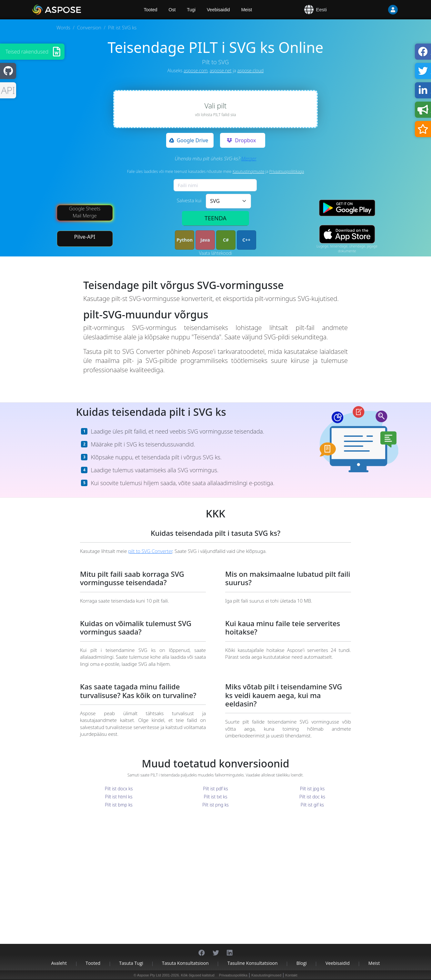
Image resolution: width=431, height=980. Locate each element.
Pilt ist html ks (119, 797)
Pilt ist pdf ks (215, 789)
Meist (247, 10)
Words (63, 27)
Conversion (89, 27)
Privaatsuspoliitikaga (287, 171)
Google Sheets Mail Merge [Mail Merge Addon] (85, 212)
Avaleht (59, 963)
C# (226, 240)
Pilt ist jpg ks (312, 789)
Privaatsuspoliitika (233, 975)
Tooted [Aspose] (151, 10)
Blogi (302, 963)
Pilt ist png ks (215, 805)
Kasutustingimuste (249, 171)
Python (185, 240)
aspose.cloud (250, 70)
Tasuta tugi (131, 963)
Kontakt (291, 975)
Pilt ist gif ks (312, 805)
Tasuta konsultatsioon (185, 963)
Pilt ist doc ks (312, 797)
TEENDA (215, 218)
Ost (172, 10)
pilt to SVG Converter (150, 551)
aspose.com (195, 70)
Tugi (191, 10)
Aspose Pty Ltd (149, 975)
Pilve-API (85, 237)
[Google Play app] (347, 208)
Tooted (93, 963)
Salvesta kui (189, 200)
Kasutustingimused (266, 975)
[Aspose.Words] (75, 10)
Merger (249, 158)
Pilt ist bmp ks (119, 805)
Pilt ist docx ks (119, 789)
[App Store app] (347, 234)
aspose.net (221, 70)
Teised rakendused (27, 52)
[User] (380, 10)
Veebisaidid (218, 10)
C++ (246, 240)
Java (205, 240)
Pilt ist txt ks (216, 797)
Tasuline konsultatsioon (253, 963)
